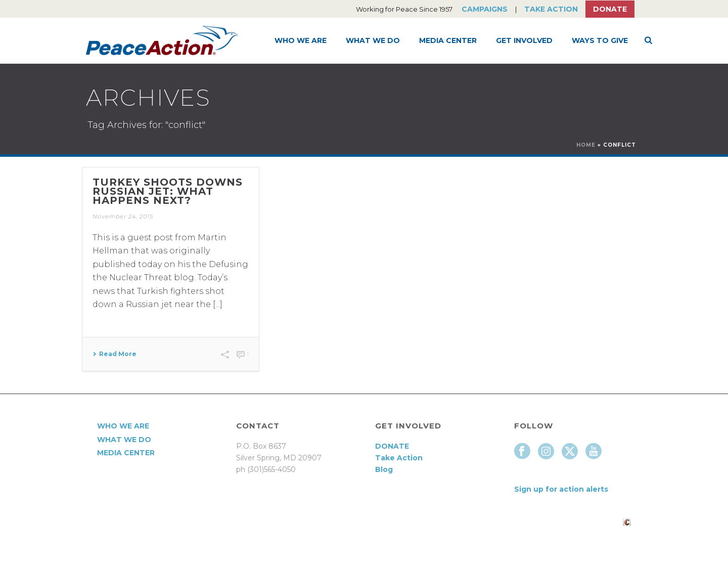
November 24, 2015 (123, 216)
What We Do (373, 40)
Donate (610, 9)
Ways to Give (600, 40)
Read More (115, 354)
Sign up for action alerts (561, 489)
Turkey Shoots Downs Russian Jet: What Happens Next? (168, 191)
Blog (384, 469)
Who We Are (301, 40)
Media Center (448, 40)
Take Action (551, 9)
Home (586, 145)
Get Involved (524, 40)
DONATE (392, 446)
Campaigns (485, 9)
